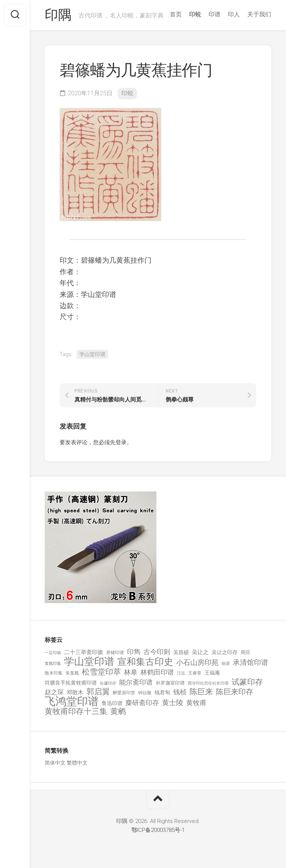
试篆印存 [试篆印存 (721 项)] (247, 682)
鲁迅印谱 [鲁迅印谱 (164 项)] (112, 703)
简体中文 (55, 763)
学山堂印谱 (92, 354)
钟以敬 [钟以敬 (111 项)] (145, 693)
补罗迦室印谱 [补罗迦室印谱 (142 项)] (170, 683)
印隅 (58, 15)
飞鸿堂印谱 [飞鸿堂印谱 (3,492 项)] (72, 702)
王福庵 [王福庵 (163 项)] (212, 673)
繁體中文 (77, 763)
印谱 (214, 14)
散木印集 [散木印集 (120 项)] (54, 673)
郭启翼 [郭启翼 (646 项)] (98, 692)
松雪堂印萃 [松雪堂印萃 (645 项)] (101, 672)
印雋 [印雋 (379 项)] (134, 652)
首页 (176, 14)
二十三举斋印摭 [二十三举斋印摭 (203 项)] (84, 652)
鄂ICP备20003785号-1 (158, 830)
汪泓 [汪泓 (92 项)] (181, 673)
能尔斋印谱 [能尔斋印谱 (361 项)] (136, 682)
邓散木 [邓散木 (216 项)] (75, 692)
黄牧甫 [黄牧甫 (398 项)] (196, 703)
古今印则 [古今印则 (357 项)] (157, 652)
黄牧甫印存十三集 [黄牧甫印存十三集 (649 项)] (76, 712)
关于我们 (259, 14)
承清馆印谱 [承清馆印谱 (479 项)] (250, 663)
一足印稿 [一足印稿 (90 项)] (53, 653)
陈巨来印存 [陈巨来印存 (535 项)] (235, 692)
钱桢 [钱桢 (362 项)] (180, 692)
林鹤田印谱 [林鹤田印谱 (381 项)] (157, 672)
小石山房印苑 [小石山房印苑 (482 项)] (197, 663)
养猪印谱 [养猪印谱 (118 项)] (115, 653)
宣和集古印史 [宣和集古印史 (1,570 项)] (145, 662)
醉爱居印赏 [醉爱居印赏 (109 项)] (124, 693)
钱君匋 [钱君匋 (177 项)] (162, 692)
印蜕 (195, 14)
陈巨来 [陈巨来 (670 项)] (201, 692)
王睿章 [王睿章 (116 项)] (195, 673)
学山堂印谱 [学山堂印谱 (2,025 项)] (89, 662)
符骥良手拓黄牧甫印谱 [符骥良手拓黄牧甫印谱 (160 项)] (71, 683)
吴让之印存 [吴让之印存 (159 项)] (225, 652)
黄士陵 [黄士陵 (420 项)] (173, 703)
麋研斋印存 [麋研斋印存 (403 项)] (142, 703)
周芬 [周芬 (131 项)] (245, 652)
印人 (234, 14)
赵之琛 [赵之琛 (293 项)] (54, 692)
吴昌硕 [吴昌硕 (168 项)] (181, 652)
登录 (121, 442)
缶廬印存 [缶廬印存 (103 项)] (108, 683)
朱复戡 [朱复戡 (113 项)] (72, 673)
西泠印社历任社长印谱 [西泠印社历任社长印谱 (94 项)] (208, 683)
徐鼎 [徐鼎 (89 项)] (226, 664)
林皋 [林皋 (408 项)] (131, 672)
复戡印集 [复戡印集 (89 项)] (53, 664)
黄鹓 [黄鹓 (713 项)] (118, 712)
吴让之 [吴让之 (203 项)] (200, 652)
